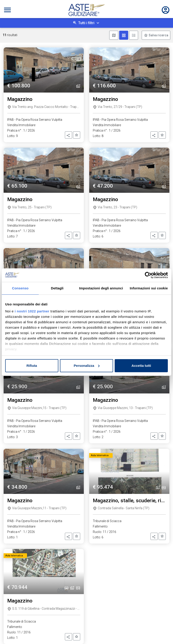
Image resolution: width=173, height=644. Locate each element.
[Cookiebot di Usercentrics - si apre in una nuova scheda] (148, 275)
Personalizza (87, 366)
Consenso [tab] (20, 288)
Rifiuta (32, 366)
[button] (68, 135)
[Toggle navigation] (7, 10)
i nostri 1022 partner (32, 311)
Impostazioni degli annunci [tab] (101, 288)
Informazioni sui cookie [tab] (149, 288)
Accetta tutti (141, 366)
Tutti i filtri (86, 23)
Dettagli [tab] (57, 288)
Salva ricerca (158, 35)
